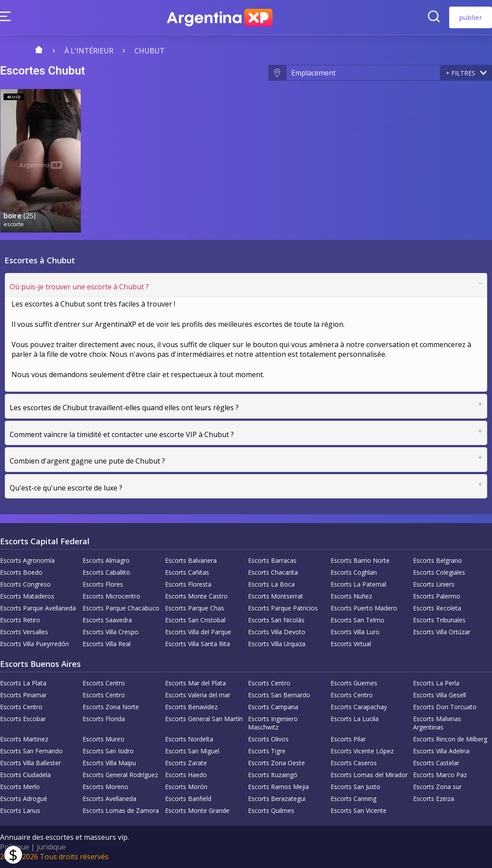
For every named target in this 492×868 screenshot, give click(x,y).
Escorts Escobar (23, 719)
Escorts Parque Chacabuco (121, 608)
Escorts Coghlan (354, 572)
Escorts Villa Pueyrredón (34, 644)
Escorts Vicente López (362, 751)
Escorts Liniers (434, 584)
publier (471, 17)
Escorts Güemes (354, 683)
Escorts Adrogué (24, 799)
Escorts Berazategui (277, 799)
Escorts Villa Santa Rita (197, 644)
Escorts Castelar (436, 763)
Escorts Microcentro (111, 596)
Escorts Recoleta (437, 608)
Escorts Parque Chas (195, 608)
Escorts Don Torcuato (445, 707)
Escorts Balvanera (191, 560)
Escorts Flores (103, 584)
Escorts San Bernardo (279, 695)
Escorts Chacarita (273, 572)
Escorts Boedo (21, 572)
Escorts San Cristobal (195, 620)
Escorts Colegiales (439, 572)
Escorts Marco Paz (440, 775)
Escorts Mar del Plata (195, 683)
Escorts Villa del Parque (198, 632)
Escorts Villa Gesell (439, 695)
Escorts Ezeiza (434, 799)
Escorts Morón (186, 787)
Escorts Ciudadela (25, 775)
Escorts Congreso (25, 584)
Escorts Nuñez (351, 596)
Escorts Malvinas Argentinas (437, 723)
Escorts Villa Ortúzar (442, 632)
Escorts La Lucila (355, 719)
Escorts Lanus (20, 810)
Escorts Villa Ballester (30, 763)
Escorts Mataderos (27, 596)
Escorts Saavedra (107, 620)
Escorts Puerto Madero (364, 608)
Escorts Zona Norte (111, 707)
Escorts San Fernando (31, 751)
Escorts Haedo (186, 775)
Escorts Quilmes (271, 810)
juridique (51, 847)
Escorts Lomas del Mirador (369, 775)
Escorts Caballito (106, 572)
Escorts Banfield (188, 799)
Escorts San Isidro (108, 751)
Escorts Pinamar (23, 695)
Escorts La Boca (271, 584)
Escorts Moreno (105, 787)
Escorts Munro (103, 739)
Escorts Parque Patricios (283, 608)
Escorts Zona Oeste (276, 763)
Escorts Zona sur (437, 787)
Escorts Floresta (188, 584)
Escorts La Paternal (358, 584)
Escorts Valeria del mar (198, 695)
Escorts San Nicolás (276, 620)
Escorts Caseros (354, 763)
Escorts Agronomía (27, 560)
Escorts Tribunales (439, 620)
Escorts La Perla (436, 683)
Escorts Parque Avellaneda (38, 608)
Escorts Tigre (267, 751)
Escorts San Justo (355, 787)
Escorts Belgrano (438, 560)
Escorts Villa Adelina (441, 751)
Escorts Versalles (24, 632)
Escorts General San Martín (204, 719)
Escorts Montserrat (276, 596)
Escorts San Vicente (359, 810)
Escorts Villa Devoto (277, 632)
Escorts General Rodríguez (120, 775)
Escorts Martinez (24, 739)
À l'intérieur (89, 51)
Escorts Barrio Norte (360, 560)
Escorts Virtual (351, 644)
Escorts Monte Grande (197, 810)
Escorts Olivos (268, 739)
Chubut (150, 51)
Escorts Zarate (186, 763)
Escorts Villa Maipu (109, 763)
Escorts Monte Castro (196, 596)
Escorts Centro (104, 683)
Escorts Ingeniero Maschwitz (273, 723)
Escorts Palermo (437, 596)
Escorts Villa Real (107, 644)
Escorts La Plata (23, 683)
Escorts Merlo (20, 787)
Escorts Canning (353, 799)
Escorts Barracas (272, 560)
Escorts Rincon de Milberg (450, 739)
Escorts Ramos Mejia (278, 787)
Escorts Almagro (106, 560)
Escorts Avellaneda (109, 799)
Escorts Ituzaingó (273, 775)
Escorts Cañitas (187, 572)
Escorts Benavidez (191, 707)
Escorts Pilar (348, 739)
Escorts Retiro (20, 620)
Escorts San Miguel (192, 751)
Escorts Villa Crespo (111, 632)
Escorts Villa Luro (355, 632)
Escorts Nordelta (189, 739)
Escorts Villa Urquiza (277, 644)
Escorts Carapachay (359, 707)
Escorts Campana (273, 707)
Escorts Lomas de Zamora (121, 810)
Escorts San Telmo (357, 620)
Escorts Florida (104, 719)
